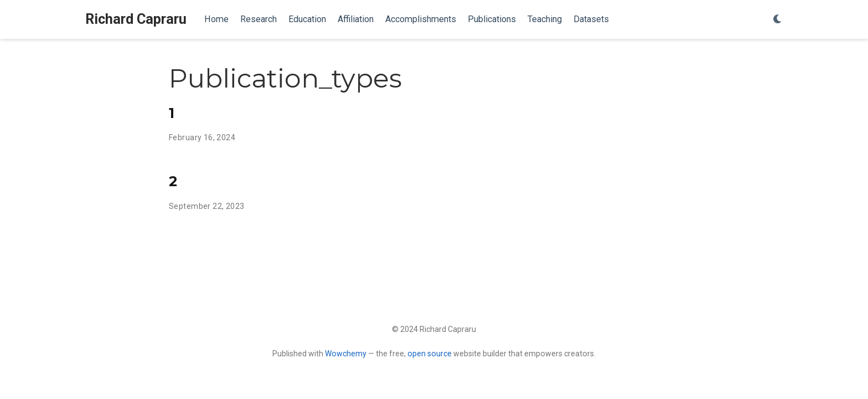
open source (430, 354)
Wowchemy (346, 354)
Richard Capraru (136, 19)
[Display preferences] (778, 20)
